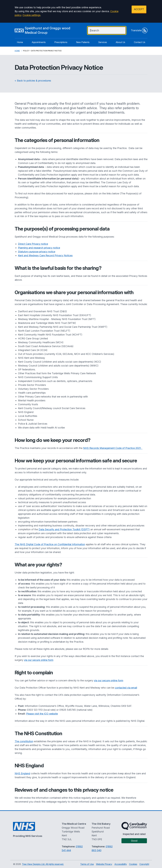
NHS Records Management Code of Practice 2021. (113, 448)
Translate (139, 30)
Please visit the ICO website (42, 714)
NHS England (22, 773)
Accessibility (121, 864)
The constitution (24, 741)
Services (103, 42)
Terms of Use (87, 864)
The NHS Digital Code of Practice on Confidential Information (50, 544)
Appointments (39, 42)
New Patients (83, 42)
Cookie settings (31, 15)
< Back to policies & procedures (33, 81)
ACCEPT (139, 9)
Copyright (144, 864)
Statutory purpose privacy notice (37, 252)
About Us (120, 42)
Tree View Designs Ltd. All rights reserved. (43, 864)
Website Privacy (104, 864)
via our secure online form (39, 660)
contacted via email (126, 688)
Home (20, 42)
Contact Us (140, 42)
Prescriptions (61, 42)
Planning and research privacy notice (39, 248)
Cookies (133, 864)
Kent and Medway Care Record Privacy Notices (45, 255)
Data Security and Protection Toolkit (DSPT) (64, 529)
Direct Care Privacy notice (33, 244)
